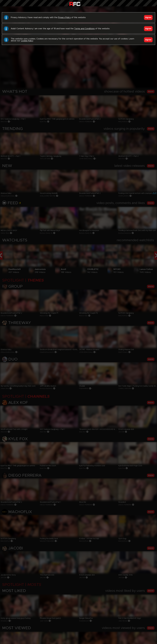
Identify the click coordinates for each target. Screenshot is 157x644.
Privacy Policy (64, 17)
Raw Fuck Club (75, 4)
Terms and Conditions (84, 29)
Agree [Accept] (148, 17)
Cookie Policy (27, 41)
